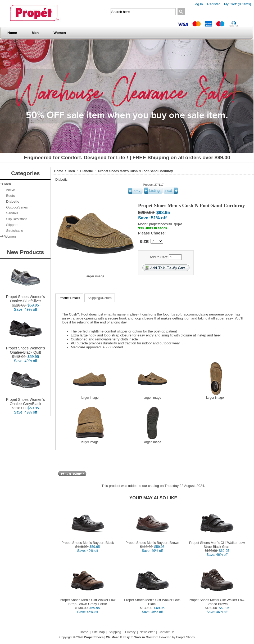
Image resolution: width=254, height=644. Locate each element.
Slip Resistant (15, 219)
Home (12, 33)
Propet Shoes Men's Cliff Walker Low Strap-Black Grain (217, 545)
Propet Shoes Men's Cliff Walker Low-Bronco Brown (217, 602)
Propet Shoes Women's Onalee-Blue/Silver (26, 297)
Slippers (11, 225)
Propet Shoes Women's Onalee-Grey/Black (26, 400)
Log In (198, 4)
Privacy (130, 632)
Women (60, 33)
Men (35, 33)
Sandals (11, 213)
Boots (9, 196)
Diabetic (86, 171)
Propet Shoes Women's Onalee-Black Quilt (26, 348)
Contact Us (166, 632)
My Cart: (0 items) (238, 4)
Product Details (69, 298)
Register (214, 4)
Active (10, 190)
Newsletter (147, 632)
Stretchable (14, 231)
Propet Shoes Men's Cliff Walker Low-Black (152, 602)
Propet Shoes (185, 637)
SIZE (144, 241)
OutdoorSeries (16, 207)
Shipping (115, 632)
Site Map (98, 632)
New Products (25, 252)
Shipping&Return (100, 298)
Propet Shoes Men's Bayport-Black (88, 543)
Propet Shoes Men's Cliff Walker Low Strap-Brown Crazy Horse (88, 602)
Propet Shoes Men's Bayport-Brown (152, 543)
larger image (90, 396)
